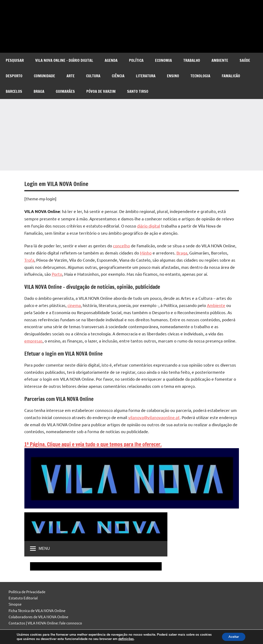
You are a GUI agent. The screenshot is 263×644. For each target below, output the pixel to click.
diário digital (149, 226)
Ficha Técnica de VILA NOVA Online (37, 610)
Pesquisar (15, 60)
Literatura (146, 76)
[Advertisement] (131, 135)
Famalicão (231, 76)
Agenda (111, 60)
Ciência (118, 76)
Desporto (14, 76)
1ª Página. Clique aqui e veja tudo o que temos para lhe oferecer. (93, 444)
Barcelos (14, 91)
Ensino (173, 76)
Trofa (29, 260)
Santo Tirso (138, 91)
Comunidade (44, 76)
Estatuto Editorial (23, 598)
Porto (57, 274)
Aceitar (233, 636)
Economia (163, 60)
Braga (39, 91)
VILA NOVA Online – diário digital (64, 60)
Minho (146, 253)
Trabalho (192, 60)
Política (136, 60)
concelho (121, 246)
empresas (34, 341)
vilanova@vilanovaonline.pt (154, 417)
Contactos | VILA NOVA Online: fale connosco (45, 623)
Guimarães (65, 91)
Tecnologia (200, 76)
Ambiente (220, 60)
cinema (74, 305)
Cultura (93, 76)
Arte (71, 76)
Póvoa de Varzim (101, 91)
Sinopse (15, 604)
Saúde (245, 60)
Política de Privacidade (27, 592)
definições (139, 639)
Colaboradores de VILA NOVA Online (38, 617)
